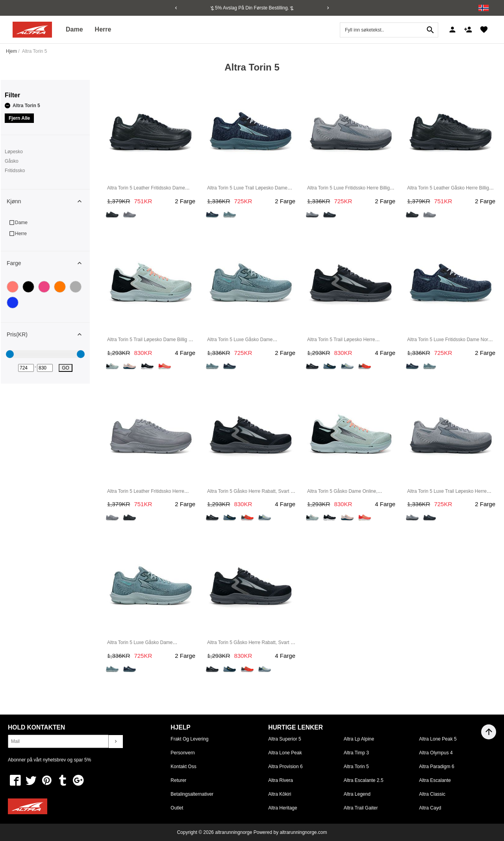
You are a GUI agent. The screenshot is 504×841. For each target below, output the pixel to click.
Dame (74, 29)
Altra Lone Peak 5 (438, 739)
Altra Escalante (435, 780)
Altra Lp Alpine (359, 739)
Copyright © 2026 (196, 832)
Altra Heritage (283, 808)
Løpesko (14, 152)
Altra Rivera (281, 780)
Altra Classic (432, 794)
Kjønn (48, 201)
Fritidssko (15, 171)
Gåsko (12, 161)
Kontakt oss (183, 767)
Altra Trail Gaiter (361, 808)
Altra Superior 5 (284, 739)
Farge (48, 263)
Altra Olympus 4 (436, 753)
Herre (103, 29)
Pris (48, 334)
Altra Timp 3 (356, 753)
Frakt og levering (189, 739)
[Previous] (176, 8)
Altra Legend (357, 794)
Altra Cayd (430, 808)
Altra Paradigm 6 (436, 767)
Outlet (177, 808)
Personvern (183, 753)
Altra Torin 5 (22, 106)
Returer (178, 780)
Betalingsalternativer (192, 794)
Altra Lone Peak (285, 753)
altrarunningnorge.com (303, 832)
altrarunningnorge (233, 832)
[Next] (328, 8)
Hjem (11, 51)
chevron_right (116, 741)
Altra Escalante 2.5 (364, 780)
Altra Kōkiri (280, 794)
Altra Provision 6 (285, 767)
